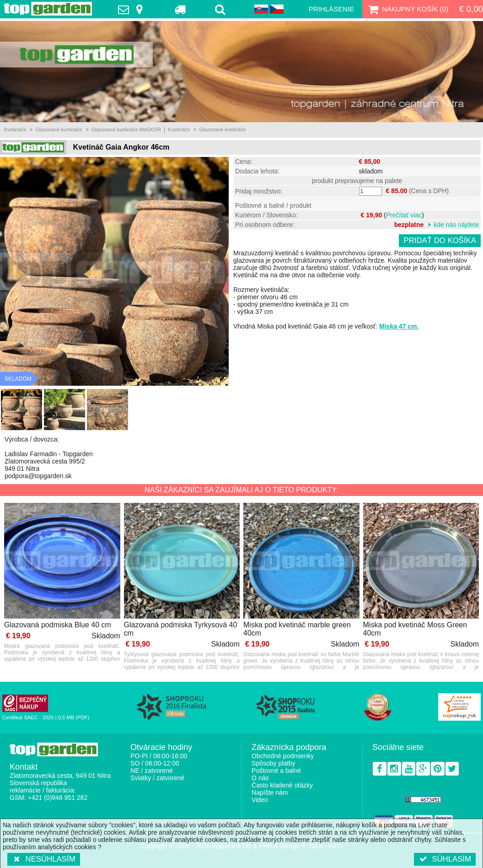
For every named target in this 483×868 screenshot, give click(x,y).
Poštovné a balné (276, 771)
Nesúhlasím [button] (44, 859)
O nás (260, 778)
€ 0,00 (471, 9)
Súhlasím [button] (445, 859)
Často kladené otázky (282, 785)
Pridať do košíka (440, 240)
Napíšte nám (270, 793)
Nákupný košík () (407, 9)
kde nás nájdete (456, 225)
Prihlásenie (331, 9)
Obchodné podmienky (283, 756)
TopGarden (48, 9)
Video (260, 800)
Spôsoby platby (274, 763)
